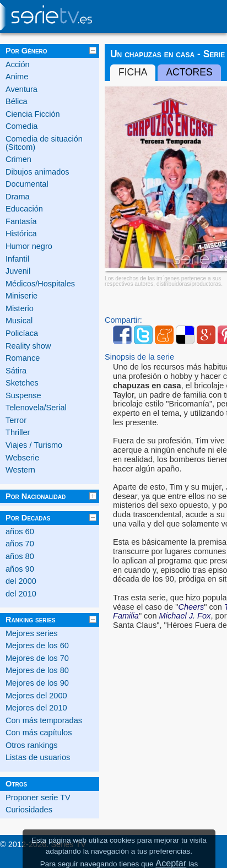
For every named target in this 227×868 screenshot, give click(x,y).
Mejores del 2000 (36, 696)
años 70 (20, 544)
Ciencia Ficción (33, 114)
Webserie (22, 458)
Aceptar (171, 863)
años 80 (20, 556)
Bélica (17, 101)
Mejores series (32, 633)
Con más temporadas (44, 720)
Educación (24, 209)
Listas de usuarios (38, 757)
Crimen (18, 159)
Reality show (28, 346)
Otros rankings (32, 745)
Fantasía (21, 221)
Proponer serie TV (38, 798)
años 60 (20, 531)
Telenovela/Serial (36, 408)
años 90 (20, 569)
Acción (18, 64)
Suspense (23, 395)
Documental (27, 184)
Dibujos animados (37, 172)
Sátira (16, 371)
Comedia (21, 126)
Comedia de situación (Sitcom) (44, 143)
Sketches (22, 383)
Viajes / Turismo (34, 445)
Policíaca (22, 333)
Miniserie (21, 296)
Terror (16, 420)
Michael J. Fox (185, 616)
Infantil (17, 259)
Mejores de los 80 (37, 670)
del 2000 (21, 581)
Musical (19, 321)
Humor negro (29, 246)
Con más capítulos (39, 733)
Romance (23, 358)
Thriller (18, 432)
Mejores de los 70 (37, 658)
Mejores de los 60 (37, 645)
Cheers (191, 607)
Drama (18, 197)
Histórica (21, 234)
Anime (17, 77)
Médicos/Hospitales (40, 284)
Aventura (21, 89)
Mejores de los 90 (37, 683)
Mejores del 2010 (36, 708)
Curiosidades (29, 810)
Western (20, 470)
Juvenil (18, 271)
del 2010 (21, 594)
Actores (189, 72)
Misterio (20, 308)
